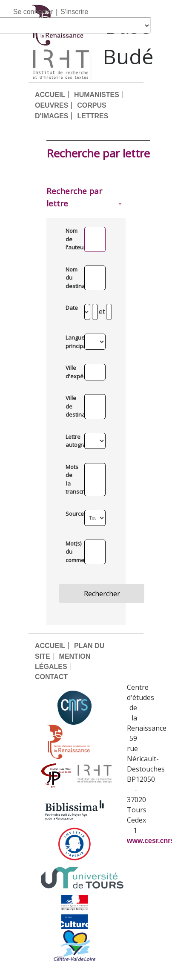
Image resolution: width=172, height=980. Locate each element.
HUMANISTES (97, 95)
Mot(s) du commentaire (71, 552)
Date (71, 308)
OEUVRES (52, 105)
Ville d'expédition (71, 372)
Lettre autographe (71, 441)
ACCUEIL (50, 95)
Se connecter (33, 12)
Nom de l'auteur (71, 239)
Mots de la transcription (71, 479)
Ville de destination (71, 406)
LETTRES (93, 116)
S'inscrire (74, 12)
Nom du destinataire (71, 278)
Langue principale (71, 342)
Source (71, 514)
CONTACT (51, 677)
